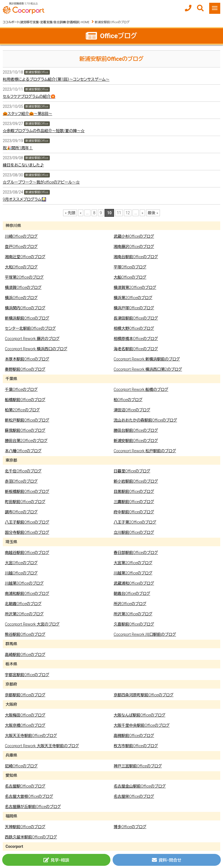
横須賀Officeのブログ (23, 287)
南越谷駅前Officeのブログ (27, 553)
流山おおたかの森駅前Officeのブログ (145, 420)
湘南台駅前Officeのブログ (136, 257)
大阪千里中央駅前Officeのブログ (142, 725)
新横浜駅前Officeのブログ (27, 318)
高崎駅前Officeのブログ (25, 655)
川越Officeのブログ (21, 573)
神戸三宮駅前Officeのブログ (138, 766)
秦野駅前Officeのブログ (25, 369)
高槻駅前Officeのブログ (134, 736)
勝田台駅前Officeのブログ (136, 430)
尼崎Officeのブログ (21, 766)
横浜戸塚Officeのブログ (134, 308)
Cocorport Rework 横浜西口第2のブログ (148, 369)
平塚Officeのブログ (130, 267)
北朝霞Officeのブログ (23, 604)
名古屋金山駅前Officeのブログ (140, 786)
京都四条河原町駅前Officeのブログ (144, 695)
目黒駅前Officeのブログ (134, 491)
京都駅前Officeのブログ (25, 695)
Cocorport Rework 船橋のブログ (141, 389)
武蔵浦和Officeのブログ (134, 583)
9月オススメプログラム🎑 (24, 199)
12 (128, 213)
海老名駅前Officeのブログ (136, 349)
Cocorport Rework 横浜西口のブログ (36, 349)
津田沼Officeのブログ (132, 410)
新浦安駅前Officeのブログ (136, 441)
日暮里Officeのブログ (132, 471)
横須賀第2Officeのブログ (135, 287)
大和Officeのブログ (21, 267)
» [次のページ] (142, 213)
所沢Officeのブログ (130, 604)
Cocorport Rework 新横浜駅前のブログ (147, 359)
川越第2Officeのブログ (133, 573)
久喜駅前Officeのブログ (134, 624)
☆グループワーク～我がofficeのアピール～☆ (41, 182)
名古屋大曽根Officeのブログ (29, 796)
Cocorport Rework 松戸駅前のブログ (145, 451)
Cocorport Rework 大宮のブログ (32, 624)
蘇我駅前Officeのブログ (25, 430)
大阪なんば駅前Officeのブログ (140, 715)
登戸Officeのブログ (21, 247)
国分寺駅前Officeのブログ (27, 532)
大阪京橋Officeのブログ (25, 725)
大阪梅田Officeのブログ (25, 715)
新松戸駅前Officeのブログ (27, 420)
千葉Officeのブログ (21, 389)
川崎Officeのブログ (21, 236)
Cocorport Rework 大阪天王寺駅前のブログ (42, 746)
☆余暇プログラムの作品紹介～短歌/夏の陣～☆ (44, 131)
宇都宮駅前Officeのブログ (27, 675)
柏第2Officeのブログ (22, 410)
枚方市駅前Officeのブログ (136, 746)
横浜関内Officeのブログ (25, 308)
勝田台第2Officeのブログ (26, 441)
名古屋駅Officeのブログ (25, 786)
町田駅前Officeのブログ (25, 502)
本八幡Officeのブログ (23, 451)
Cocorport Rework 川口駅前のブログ (145, 634)
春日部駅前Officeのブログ (136, 553)
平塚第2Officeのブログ (24, 277)
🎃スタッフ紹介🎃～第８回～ (27, 114)
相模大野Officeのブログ (134, 328)
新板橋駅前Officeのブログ (27, 491)
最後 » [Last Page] (153, 213)
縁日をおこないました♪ (23, 165)
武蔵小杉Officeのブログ (134, 236)
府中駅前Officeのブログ (134, 512)
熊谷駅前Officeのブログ (25, 634)
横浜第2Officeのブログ (133, 298)
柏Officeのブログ (128, 400)
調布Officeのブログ (21, 512)
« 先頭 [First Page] (70, 213)
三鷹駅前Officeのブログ (134, 502)
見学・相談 (56, 860)
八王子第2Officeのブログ (135, 522)
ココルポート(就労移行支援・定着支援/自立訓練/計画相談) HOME (46, 22)
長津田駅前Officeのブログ (136, 318)
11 (119, 213)
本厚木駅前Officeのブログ (27, 359)
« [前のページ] (81, 213)
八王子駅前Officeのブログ (27, 522)
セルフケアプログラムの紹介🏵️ (29, 96)
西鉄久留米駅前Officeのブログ (31, 837)
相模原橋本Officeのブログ (136, 339)
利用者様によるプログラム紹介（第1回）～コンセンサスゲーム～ (56, 79)
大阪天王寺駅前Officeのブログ (31, 736)
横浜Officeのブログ (21, 298)
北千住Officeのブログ (23, 471)
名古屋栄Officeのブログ (134, 796)
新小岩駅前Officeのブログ (136, 481)
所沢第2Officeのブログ (24, 614)
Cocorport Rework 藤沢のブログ (32, 339)
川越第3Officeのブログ (24, 583)
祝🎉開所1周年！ (18, 148)
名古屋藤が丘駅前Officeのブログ (33, 807)
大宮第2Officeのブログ (133, 563)
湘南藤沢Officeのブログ (134, 247)
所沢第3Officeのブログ (133, 614)
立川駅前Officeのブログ (134, 532)
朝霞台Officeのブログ (132, 594)
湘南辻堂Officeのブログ (25, 257)
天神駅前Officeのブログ (25, 827)
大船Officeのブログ (130, 277)
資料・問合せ (167, 860)
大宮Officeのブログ (21, 563)
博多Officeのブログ (130, 827)
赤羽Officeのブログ (21, 481)
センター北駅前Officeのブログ (30, 328)
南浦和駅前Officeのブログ (27, 594)
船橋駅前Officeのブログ (25, 400)
